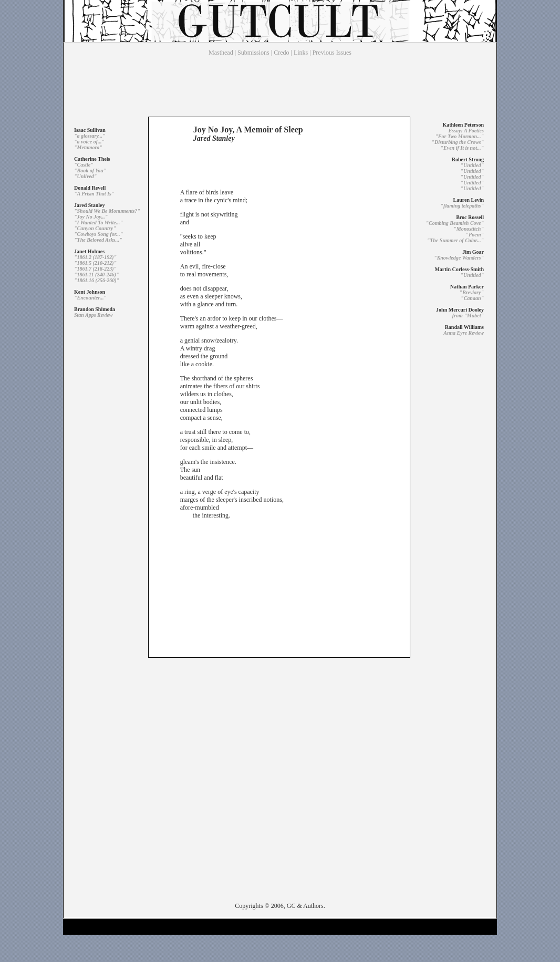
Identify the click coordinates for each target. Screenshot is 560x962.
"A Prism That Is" (94, 194)
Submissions (253, 53)
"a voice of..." (89, 142)
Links (301, 53)
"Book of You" (90, 170)
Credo (281, 53)
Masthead (221, 53)
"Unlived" (85, 176)
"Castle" (84, 165)
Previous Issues (332, 53)
